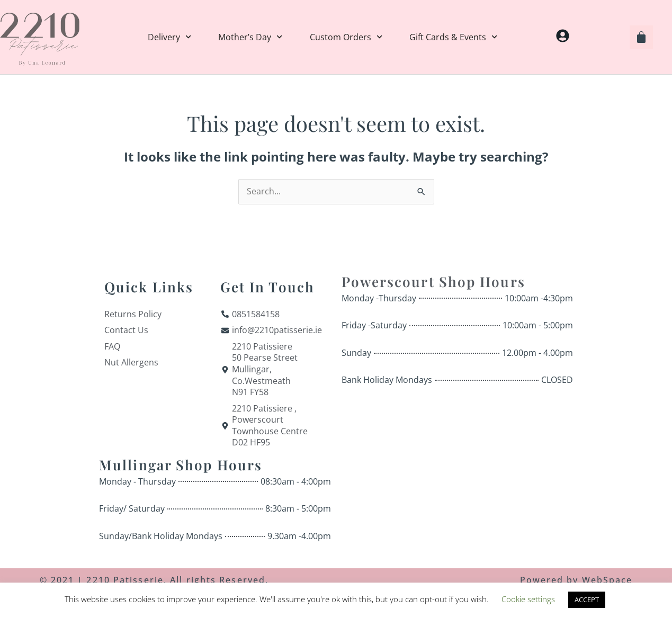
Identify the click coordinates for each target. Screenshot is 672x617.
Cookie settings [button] (528, 599)
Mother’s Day (250, 37)
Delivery (169, 37)
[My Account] (563, 36)
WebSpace (607, 580)
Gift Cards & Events (453, 37)
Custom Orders (346, 37)
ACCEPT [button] (587, 600)
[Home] (40, 37)
